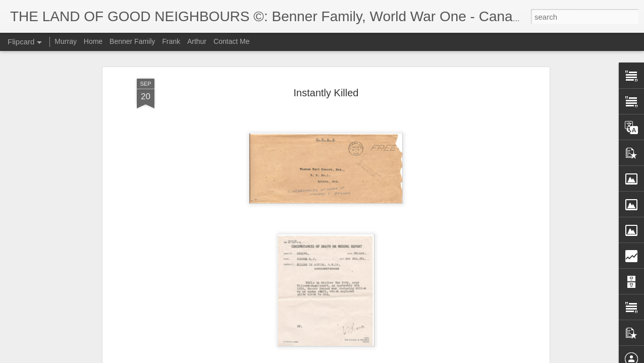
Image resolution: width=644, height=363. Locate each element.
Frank (171, 41)
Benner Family (132, 41)
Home (93, 41)
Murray (66, 41)
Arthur (197, 41)
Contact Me (232, 41)
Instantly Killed (326, 93)
